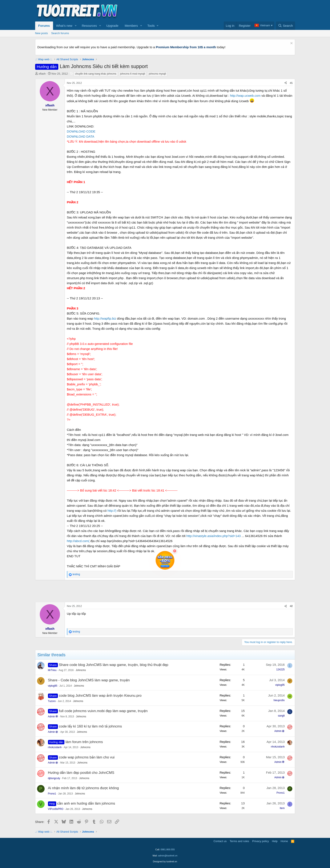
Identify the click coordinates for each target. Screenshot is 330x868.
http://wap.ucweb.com (245, 96)
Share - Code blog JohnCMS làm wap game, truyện (89, 680)
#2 (291, 606)
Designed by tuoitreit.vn (165, 861)
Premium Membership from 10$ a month (186, 47)
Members (131, 26)
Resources (89, 26)
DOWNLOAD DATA (81, 136)
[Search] (285, 26)
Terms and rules (239, 841)
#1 (291, 83)
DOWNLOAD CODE (81, 131)
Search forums (60, 33)
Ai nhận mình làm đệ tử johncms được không (83, 788)
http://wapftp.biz (105, 318)
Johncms (81, 670)
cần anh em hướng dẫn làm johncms (86, 803)
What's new (64, 26)
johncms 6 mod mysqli (133, 74)
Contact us (220, 841)
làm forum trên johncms (84, 742)
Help (275, 841)
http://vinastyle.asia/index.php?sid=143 (214, 536)
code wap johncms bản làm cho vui (87, 757)
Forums (44, 26)
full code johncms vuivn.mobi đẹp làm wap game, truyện (103, 711)
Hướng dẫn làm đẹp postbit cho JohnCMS (81, 773)
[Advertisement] (218, 11)
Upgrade (112, 26)
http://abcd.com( (78, 541)
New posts (42, 33)
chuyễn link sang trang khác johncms (96, 74)
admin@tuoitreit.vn (168, 856)
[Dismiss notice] (291, 44)
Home (284, 841)
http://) (112, 511)
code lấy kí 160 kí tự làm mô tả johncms (90, 726)
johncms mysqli (157, 74)
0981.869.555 (168, 849)
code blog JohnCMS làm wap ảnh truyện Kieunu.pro (100, 696)
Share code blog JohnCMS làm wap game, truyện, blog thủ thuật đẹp (114, 665)
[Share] (286, 83)
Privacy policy (260, 841)
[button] (76, 26)
